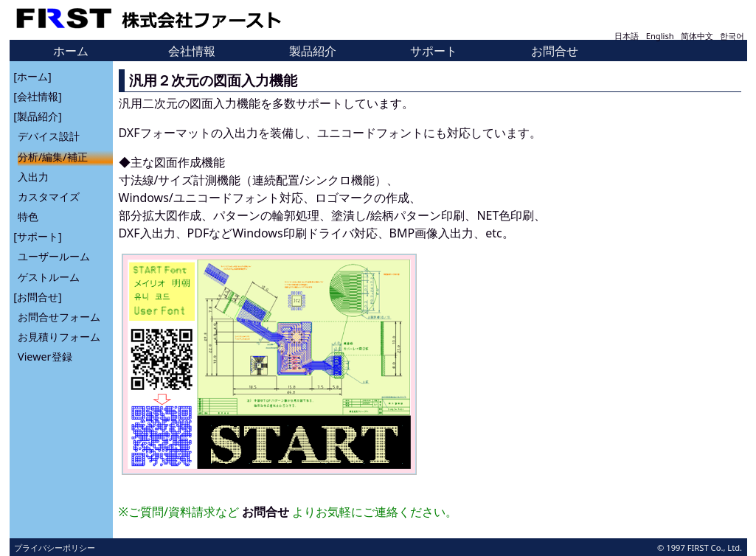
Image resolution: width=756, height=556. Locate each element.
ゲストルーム (49, 276)
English (660, 36)
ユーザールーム (54, 256)
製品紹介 (313, 51)
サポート (434, 51)
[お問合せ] (37, 296)
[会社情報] (37, 96)
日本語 (627, 36)
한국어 (732, 36)
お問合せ (555, 51)
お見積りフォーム (59, 337)
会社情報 (192, 51)
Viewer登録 (45, 357)
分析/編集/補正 (53, 156)
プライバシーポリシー (55, 548)
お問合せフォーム (59, 317)
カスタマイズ (49, 197)
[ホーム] (32, 76)
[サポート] (37, 236)
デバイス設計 (49, 136)
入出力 (33, 176)
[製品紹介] (37, 116)
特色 (28, 216)
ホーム (71, 51)
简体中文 (697, 36)
